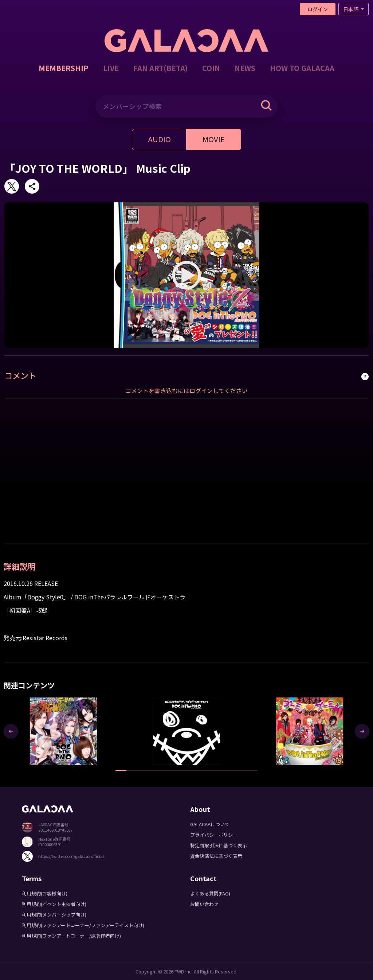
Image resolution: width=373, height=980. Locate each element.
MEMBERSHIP (64, 68)
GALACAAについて (210, 824)
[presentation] (11, 731)
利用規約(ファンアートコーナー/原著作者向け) (71, 936)
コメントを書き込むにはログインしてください (186, 390)
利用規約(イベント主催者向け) (54, 904)
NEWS (245, 68)
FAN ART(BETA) (160, 68)
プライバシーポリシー (214, 835)
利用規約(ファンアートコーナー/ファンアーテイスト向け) (83, 925)
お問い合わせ (204, 904)
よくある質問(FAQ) (210, 893)
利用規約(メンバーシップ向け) (54, 915)
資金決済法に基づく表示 (216, 856)
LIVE (111, 68)
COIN (211, 68)
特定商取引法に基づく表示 (219, 845)
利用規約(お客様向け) (45, 893)
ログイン (318, 9)
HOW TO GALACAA (302, 68)
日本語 (351, 9)
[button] (121, 771)
